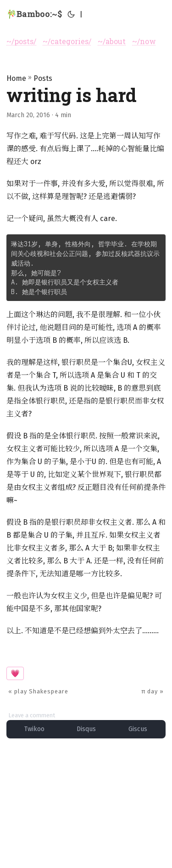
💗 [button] (15, 673)
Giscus (138, 729)
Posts (43, 78)
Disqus (86, 729)
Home (16, 78)
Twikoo (34, 729)
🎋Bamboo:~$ (34, 14)
